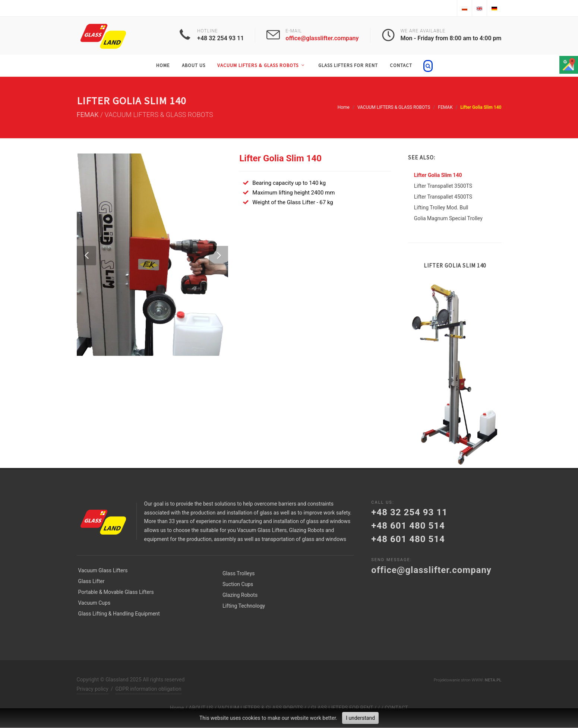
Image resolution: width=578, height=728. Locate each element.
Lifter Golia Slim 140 (438, 175)
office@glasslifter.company (322, 38)
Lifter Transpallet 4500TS (443, 197)
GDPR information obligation (149, 689)
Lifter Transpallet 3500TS (443, 186)
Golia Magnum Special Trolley (448, 218)
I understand (360, 718)
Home (344, 107)
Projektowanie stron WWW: (459, 680)
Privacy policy (93, 689)
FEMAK (445, 107)
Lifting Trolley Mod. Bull (441, 208)
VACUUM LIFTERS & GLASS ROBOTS (394, 107)
